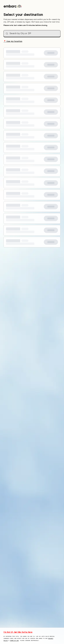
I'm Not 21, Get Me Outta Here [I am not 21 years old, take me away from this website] (18, 632)
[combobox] (32, 34)
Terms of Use (14, 641)
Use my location (13, 41)
